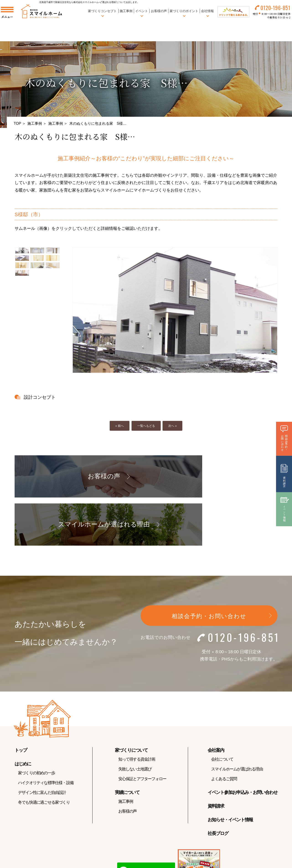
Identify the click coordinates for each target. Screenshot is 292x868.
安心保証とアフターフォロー (142, 734)
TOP (17, 123)
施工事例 (122, 13)
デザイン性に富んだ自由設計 (42, 747)
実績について (127, 747)
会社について (222, 714)
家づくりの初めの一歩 (36, 728)
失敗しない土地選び (135, 724)
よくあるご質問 (224, 734)
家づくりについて (131, 705)
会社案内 (216, 705)
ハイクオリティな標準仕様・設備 (46, 738)
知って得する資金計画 (137, 714)
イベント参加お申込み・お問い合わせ (243, 747)
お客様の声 (155, 13)
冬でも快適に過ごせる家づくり (44, 757)
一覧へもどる (146, 426)
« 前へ (120, 426)
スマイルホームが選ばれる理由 (237, 724)
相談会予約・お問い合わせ (209, 571)
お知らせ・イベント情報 (230, 775)
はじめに (23, 719)
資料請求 (216, 761)
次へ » (172, 426)
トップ (21, 705)
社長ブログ (218, 788)
